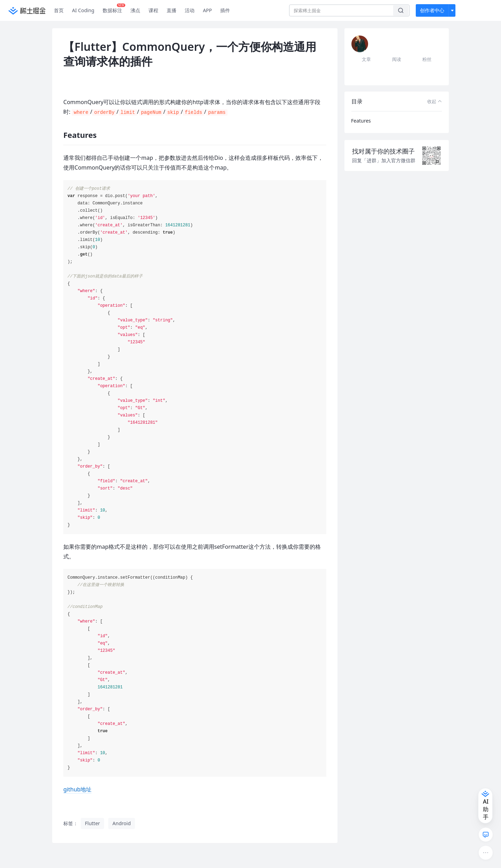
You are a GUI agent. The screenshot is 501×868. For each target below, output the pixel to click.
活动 (190, 10)
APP (207, 10)
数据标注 (114, 9)
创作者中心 (432, 10)
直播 (172, 10)
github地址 (77, 789)
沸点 (135, 10)
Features (361, 121)
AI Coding (83, 10)
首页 (59, 10)
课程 (153, 10)
